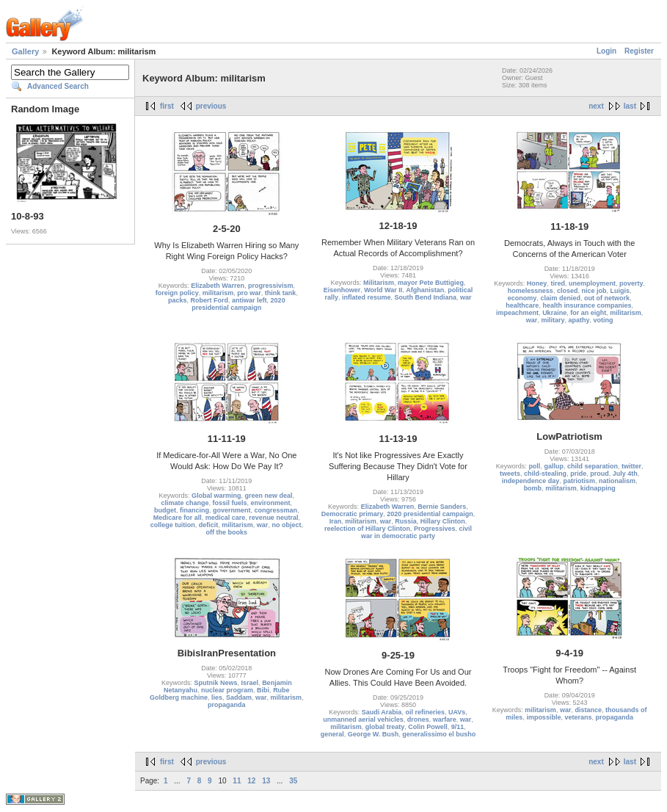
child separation (593, 466)
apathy (579, 320)
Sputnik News (216, 683)
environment (271, 503)
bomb (533, 488)
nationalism (617, 481)
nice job (594, 291)
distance (588, 710)
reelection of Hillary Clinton (367, 529)
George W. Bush (373, 734)
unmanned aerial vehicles (363, 719)
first (167, 106)
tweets (510, 474)
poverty (631, 283)
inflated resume (367, 297)
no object (286, 525)
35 (293, 781)
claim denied (560, 298)
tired (558, 283)
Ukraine (554, 313)
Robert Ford (210, 300)
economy (522, 298)
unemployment (592, 283)
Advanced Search (58, 86)
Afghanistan (425, 290)
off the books (227, 532)
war (466, 297)
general (332, 734)
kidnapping (598, 488)
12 (251, 781)
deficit (209, 525)
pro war (249, 293)
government (232, 510)
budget (165, 510)
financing (194, 510)
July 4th (625, 474)
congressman (276, 510)
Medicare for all (178, 518)
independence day (531, 481)
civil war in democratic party (416, 532)
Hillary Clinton (443, 521)
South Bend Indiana (426, 297)
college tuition (173, 525)
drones (418, 719)
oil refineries (425, 712)
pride (578, 474)
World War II (383, 290)
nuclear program (227, 690)
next (596, 106)
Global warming (216, 496)
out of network (607, 298)
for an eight (588, 313)
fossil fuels (230, 503)
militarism (218, 293)
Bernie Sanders (442, 507)
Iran (336, 521)
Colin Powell (428, 727)
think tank (281, 293)
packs (178, 300)
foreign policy (177, 293)
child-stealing (545, 474)
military (553, 320)
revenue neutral (273, 518)
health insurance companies (587, 305)
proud (599, 474)
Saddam (239, 697)
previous (211, 106)
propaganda (227, 705)
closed (568, 291)
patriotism (579, 481)
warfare (445, 719)
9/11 (458, 727)
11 (237, 781)
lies (217, 697)
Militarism (379, 283)
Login (606, 51)
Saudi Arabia (382, 712)
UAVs (457, 712)
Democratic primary (353, 514)
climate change (185, 503)
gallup (554, 466)
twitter (631, 466)
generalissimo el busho (439, 734)
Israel (250, 683)
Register (639, 51)
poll (534, 466)
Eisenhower (342, 290)
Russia (406, 521)
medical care (226, 518)
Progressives (435, 529)
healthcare (522, 305)
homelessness (531, 291)
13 (266, 781)
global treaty (385, 727)
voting (603, 320)
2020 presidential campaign (238, 304)
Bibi (263, 690)
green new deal (269, 496)
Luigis (620, 291)
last (630, 106)
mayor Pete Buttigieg (431, 283)
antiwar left (249, 300)
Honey (537, 283)
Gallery (25, 51)
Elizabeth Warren (218, 286)
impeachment (517, 313)
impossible (543, 717)
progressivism (271, 286)
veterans (578, 717)
